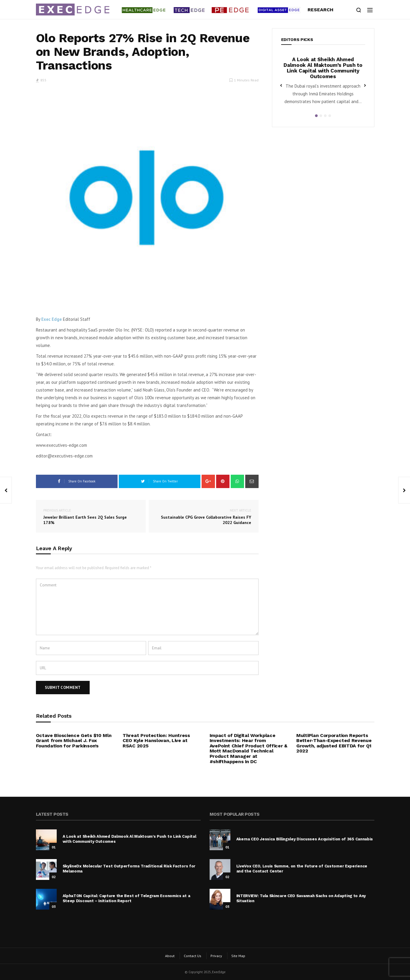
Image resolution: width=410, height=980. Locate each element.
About (170, 956)
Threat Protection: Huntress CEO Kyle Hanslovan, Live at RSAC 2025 (156, 741)
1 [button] (316, 116)
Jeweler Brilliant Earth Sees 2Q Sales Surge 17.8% (91, 516)
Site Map (238, 956)
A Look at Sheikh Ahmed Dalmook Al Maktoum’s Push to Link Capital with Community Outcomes (323, 68)
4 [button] (330, 116)
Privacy (216, 956)
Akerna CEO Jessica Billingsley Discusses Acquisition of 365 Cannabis (305, 839)
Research (320, 10)
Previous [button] (281, 85)
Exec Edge (52, 319)
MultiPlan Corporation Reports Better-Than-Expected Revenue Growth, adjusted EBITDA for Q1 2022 (334, 743)
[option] (323, 83)
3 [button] (325, 116)
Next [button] (365, 85)
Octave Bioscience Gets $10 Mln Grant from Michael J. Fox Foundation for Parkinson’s (74, 741)
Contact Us (193, 956)
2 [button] (321, 116)
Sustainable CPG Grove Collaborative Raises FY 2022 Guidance (204, 516)
